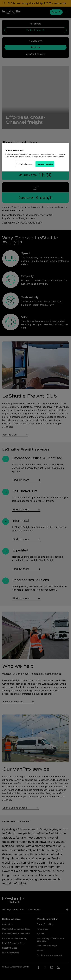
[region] (36, 157)
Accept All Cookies (45, 164)
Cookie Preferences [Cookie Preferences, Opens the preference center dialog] (25, 164)
